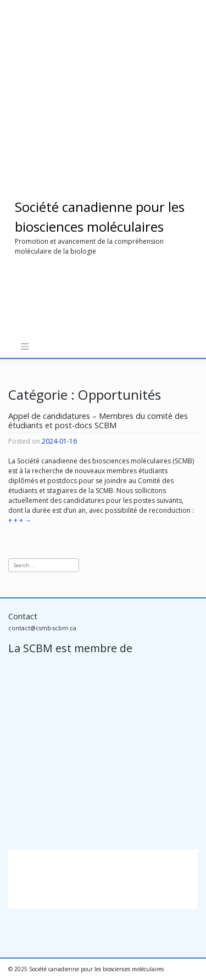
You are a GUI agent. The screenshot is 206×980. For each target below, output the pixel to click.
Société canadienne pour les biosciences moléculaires (96, 969)
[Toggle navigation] (25, 346)
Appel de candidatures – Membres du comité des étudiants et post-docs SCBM (98, 421)
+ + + (20, 520)
